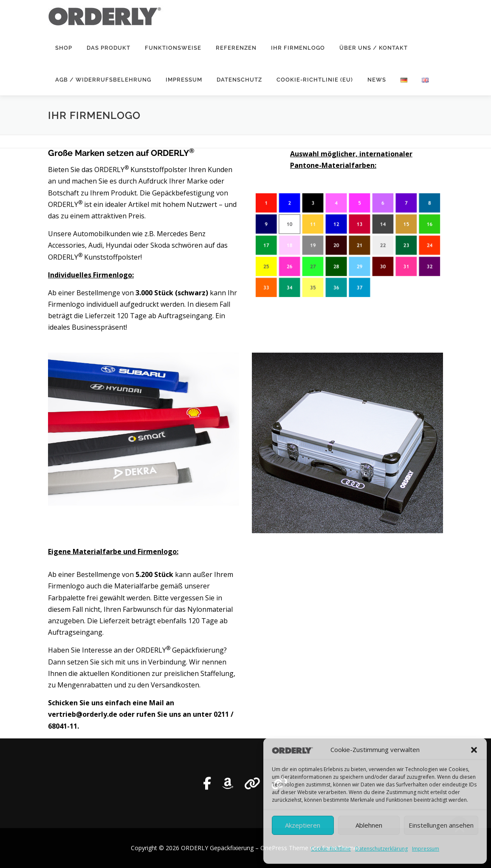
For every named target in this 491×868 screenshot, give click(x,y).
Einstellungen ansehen (441, 825)
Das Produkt (109, 48)
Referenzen (236, 48)
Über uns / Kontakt (374, 48)
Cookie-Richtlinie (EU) (315, 80)
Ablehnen (369, 825)
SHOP (64, 48)
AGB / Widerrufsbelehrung (103, 80)
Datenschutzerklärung (381, 849)
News (377, 80)
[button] (474, 750)
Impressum (426, 849)
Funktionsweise (173, 48)
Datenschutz (239, 80)
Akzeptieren (303, 825)
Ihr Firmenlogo (298, 48)
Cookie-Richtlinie (331, 849)
